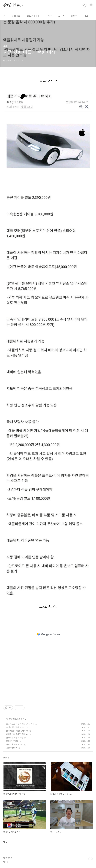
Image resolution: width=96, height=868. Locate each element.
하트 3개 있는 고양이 (15, 744)
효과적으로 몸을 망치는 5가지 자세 (20, 724)
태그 (86, 16)
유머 (8, 719)
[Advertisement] (48, 634)
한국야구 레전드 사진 (15, 738)
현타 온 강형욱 (12, 741)
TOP (91, 859)
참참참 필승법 (12, 748)
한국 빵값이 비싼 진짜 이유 (17, 731)
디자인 (49, 16)
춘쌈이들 (16, 16)
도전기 (61, 16)
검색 (84, 5)
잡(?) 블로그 (13, 5)
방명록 (74, 16)
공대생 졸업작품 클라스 (16, 727)
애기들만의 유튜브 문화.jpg (17, 734)
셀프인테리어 (33, 16)
